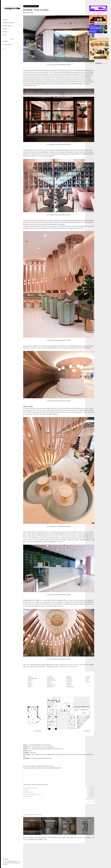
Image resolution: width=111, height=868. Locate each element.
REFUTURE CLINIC (28, 817)
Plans (5, 29)
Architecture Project (8, 23)
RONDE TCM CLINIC (36, 10)
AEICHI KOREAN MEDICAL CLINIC (32, 819)
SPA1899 (25, 815)
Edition (4, 35)
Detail (5, 32)
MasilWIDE (6, 41)
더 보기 (93, 840)
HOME (5, 20)
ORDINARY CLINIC (28, 821)
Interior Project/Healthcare (31, 6)
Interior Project (7, 26)
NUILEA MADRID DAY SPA (30, 813)
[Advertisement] (59, 783)
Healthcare (35, 809)
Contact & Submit (7, 44)
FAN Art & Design (36, 745)
